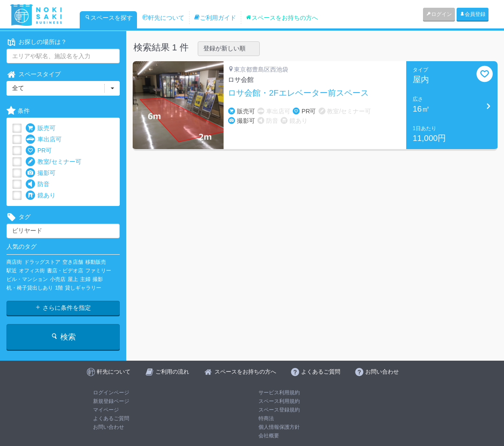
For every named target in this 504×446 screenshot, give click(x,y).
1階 (59, 288)
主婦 (85, 279)
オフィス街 (32, 271)
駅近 (12, 271)
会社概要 (269, 436)
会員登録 (473, 14)
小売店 (58, 279)
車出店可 (44, 139)
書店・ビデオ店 (65, 271)
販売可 (40, 128)
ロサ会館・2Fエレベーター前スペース (298, 93)
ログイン (439, 14)
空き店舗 (73, 262)
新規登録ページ (111, 401)
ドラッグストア (42, 262)
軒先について (163, 18)
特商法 (266, 418)
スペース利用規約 (279, 401)
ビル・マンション (27, 279)
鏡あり (40, 195)
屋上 (73, 279)
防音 (37, 184)
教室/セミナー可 (53, 162)
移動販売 (96, 262)
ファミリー (98, 271)
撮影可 (40, 173)
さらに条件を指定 (63, 308)
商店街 (14, 262)
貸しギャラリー (83, 288)
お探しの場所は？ (37, 42)
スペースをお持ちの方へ (282, 18)
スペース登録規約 (279, 410)
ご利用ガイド (215, 18)
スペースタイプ (34, 74)
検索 (63, 337)
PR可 (39, 151)
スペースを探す (109, 18)
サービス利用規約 (279, 393)
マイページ (106, 410)
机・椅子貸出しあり (30, 288)
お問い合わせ (109, 427)
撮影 (98, 279)
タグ (19, 217)
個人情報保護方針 (279, 427)
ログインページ (111, 393)
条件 (18, 111)
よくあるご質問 (111, 418)
